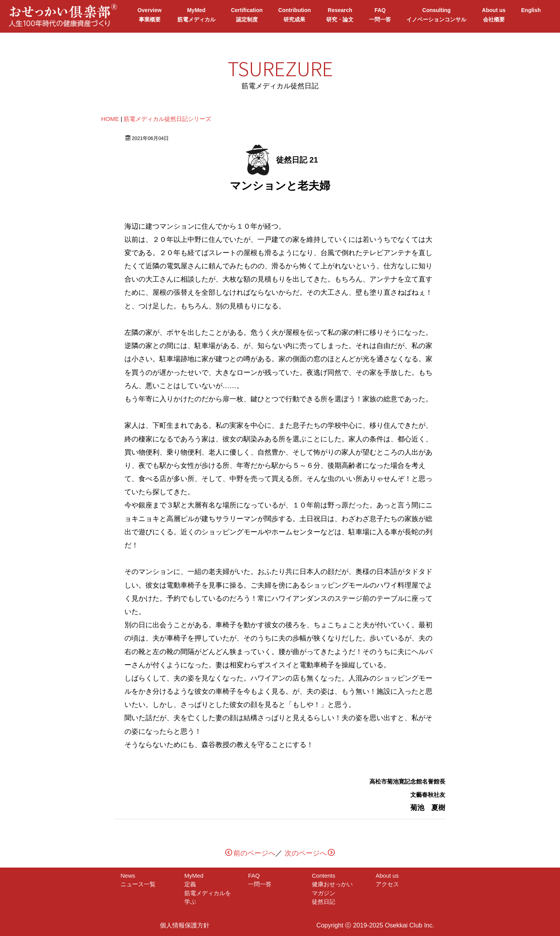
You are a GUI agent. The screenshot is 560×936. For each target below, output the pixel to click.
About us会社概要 (494, 15)
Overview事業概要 (149, 15)
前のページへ (250, 853)
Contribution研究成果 (294, 15)
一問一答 (260, 884)
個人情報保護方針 (185, 925)
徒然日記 (324, 902)
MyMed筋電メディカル (196, 15)
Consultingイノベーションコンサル (436, 15)
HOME (110, 119)
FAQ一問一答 (380, 15)
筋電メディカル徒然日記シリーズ (167, 119)
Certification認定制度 (247, 15)
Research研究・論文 (340, 15)
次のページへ (310, 853)
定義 (196, 884)
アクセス (387, 884)
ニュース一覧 (138, 884)
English (531, 15)
